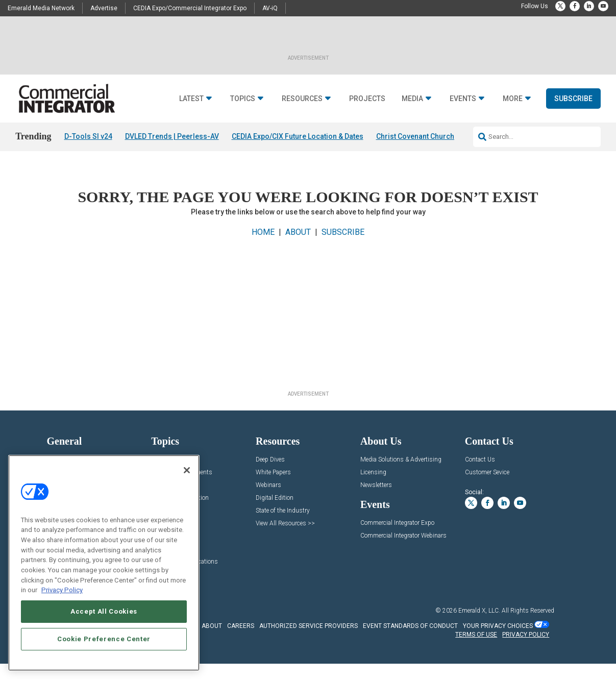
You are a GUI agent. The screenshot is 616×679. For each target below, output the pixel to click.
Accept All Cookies (104, 611)
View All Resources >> (285, 524)
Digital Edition (275, 498)
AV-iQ (270, 8)
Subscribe (573, 99)
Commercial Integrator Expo (397, 523)
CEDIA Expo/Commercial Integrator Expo (190, 8)
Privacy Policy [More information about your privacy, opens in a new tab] (62, 590)
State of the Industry (283, 511)
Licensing (373, 472)
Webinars (268, 485)
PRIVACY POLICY (526, 635)
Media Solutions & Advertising (401, 460)
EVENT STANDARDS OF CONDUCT (410, 626)
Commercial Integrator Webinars (403, 536)
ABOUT (298, 232)
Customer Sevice (487, 472)
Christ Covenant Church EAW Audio (434, 136)
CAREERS (241, 626)
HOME (263, 232)
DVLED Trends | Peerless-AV (172, 136)
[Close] (187, 470)
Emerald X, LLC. (479, 611)
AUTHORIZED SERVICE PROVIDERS (309, 626)
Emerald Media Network (41, 8)
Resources (302, 99)
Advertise (104, 8)
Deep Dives (270, 460)
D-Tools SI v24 (88, 136)
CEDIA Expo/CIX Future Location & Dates (298, 136)
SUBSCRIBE (343, 232)
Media (412, 99)
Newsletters (376, 485)
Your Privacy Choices (498, 626)
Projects (367, 99)
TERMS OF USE (476, 635)
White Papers (273, 472)
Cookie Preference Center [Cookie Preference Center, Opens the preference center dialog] (104, 639)
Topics (243, 99)
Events (463, 99)
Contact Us (480, 460)
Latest (191, 99)
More (513, 99)
